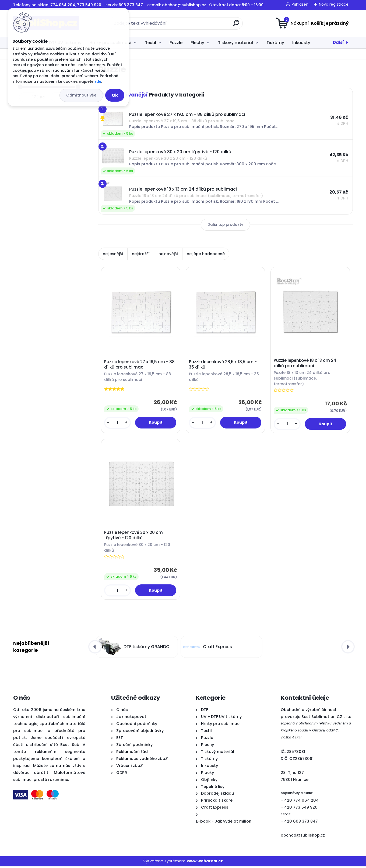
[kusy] (118, 423)
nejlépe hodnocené (206, 254)
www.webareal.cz (205, 863)
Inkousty (301, 43)
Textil (151, 43)
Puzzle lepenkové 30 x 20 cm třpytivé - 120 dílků (134, 537)
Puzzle (176, 43)
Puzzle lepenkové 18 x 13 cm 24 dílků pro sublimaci (306, 364)
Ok (115, 95)
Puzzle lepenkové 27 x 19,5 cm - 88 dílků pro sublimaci (140, 365)
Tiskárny (275, 43)
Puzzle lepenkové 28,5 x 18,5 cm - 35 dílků (223, 365)
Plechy (197, 43)
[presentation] (95, 649)
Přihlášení (301, 4)
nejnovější (168, 254)
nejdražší (141, 254)
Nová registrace (334, 4)
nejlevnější (113, 254)
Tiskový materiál (235, 43)
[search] (236, 25)
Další (338, 42)
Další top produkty (225, 225)
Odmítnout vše (81, 95)
